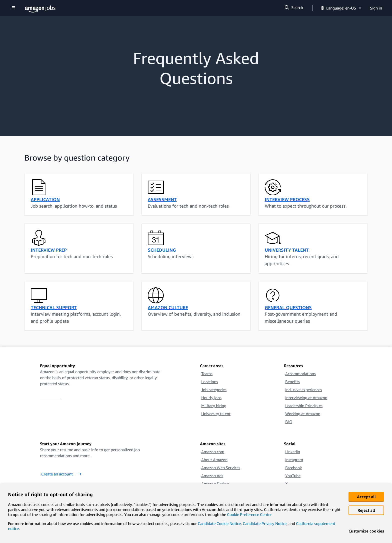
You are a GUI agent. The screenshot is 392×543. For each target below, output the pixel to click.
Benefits (292, 382)
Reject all (366, 510)
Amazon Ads (212, 476)
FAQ (289, 422)
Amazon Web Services (221, 468)
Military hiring (214, 406)
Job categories (214, 390)
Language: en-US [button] (341, 8)
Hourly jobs (211, 398)
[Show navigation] (13, 8)
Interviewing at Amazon (306, 398)
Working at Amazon (303, 414)
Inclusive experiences (304, 390)
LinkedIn (293, 452)
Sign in (376, 8)
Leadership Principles (304, 406)
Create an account (61, 474)
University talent (216, 414)
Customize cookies (366, 531)
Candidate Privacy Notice (265, 523)
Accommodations (300, 374)
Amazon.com (213, 452)
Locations (210, 382)
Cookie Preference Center (249, 514)
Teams (207, 374)
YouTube (293, 476)
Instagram (294, 460)
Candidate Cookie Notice (219, 523)
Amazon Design (215, 484)
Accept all (366, 497)
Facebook (293, 468)
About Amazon (214, 460)
